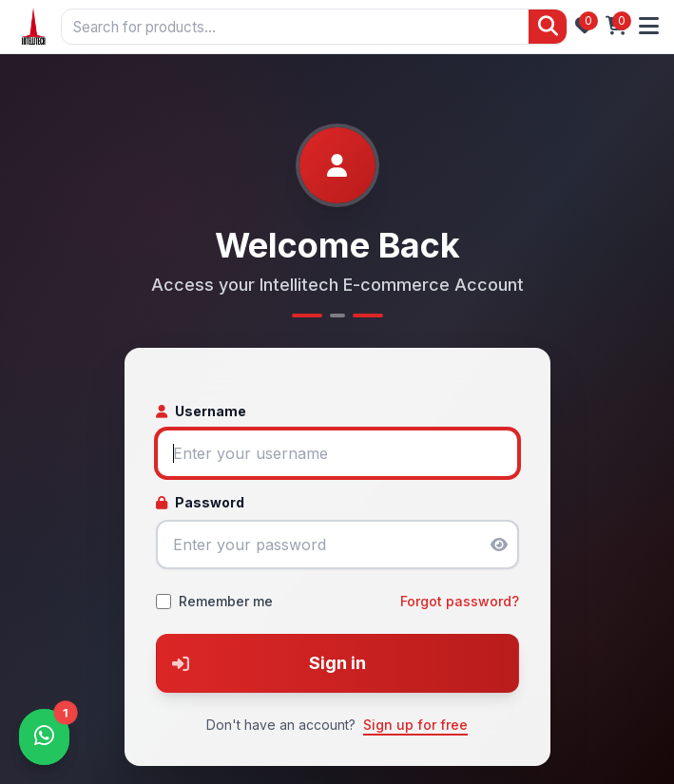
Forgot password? (460, 601)
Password (200, 502)
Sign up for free (415, 725)
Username (201, 411)
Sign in (261, 663)
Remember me (226, 601)
